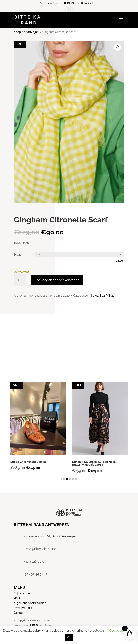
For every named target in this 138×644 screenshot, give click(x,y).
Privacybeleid (23, 608)
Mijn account (22, 593)
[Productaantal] (20, 280)
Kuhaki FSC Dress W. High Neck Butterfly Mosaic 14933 (94, 463)
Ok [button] (69, 637)
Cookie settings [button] (120, 631)
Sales (95, 296)
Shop (17, 32)
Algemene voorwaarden (30, 603)
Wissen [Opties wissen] (120, 261)
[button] (118, 47)
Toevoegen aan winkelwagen (57, 280)
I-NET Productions (40, 625)
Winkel (19, 598)
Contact (19, 613)
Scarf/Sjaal (32, 32)
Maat (17, 255)
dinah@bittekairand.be (40, 549)
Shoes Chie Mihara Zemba (28, 462)
